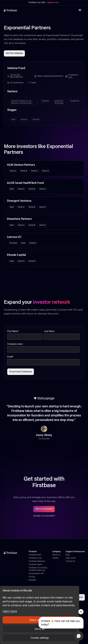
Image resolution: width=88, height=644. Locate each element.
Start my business (44, 509)
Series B (36, 120)
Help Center (71, 558)
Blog (68, 555)
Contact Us (70, 561)
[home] (10, 10)
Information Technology (59, 102)
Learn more (10, 611)
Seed (13, 120)
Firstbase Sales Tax (37, 570)
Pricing (32, 577)
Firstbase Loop (35, 558)
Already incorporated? (44, 516)
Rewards (32, 580)
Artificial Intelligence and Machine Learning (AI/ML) (22, 102)
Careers (55, 558)
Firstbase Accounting (38, 568)
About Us (56, 555)
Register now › (53, 3)
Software (45, 101)
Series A (24, 120)
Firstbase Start (35, 555)
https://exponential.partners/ (50, 76)
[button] (80, 10)
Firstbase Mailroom (37, 561)
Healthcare (75, 101)
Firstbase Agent (35, 565)
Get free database (14, 53)
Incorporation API (36, 574)
